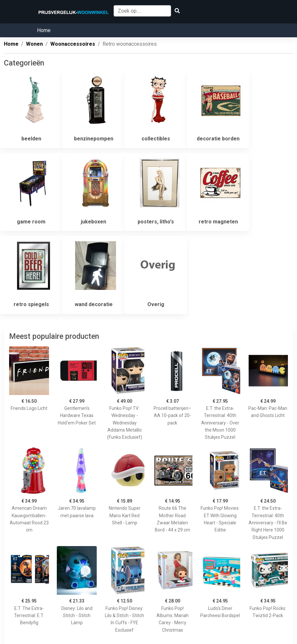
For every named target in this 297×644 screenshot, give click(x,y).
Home (44, 30)
